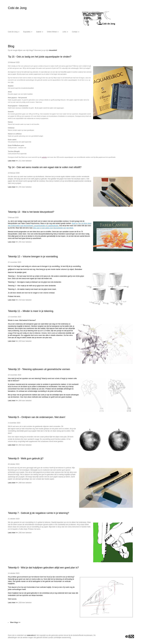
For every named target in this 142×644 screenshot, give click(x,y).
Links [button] (65, 32)
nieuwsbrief (53, 50)
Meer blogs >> (15, 622)
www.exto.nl (31, 635)
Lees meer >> (13, 161)
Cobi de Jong (17, 8)
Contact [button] (76, 32)
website (44, 157)
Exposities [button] (28, 32)
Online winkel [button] (53, 32)
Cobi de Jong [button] (14, 32)
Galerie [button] (40, 32)
